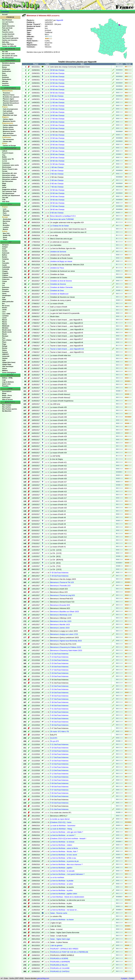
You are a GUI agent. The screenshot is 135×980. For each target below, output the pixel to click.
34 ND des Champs (57, 197)
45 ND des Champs (57, 90)
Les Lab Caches (8, 22)
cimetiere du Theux (57, 268)
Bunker (5, 257)
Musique (5, 336)
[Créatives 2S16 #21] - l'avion (61, 822)
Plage (4, 344)
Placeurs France (9, 95)
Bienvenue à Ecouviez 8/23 (60, 605)
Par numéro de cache (10, 56)
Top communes (8, 139)
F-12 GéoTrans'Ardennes (59, 774)
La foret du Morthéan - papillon (61, 868)
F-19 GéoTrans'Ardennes (59, 751)
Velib (4, 360)
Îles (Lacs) (6, 306)
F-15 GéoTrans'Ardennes (59, 764)
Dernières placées (9, 63)
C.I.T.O (4, 161)
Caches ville (7, 141)
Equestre (5, 289)
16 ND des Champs (57, 116)
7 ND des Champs (57, 187)
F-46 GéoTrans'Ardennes (59, 725)
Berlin (5, 223)
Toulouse (6, 215)
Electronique (7, 167)
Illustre (5, 308)
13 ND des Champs (57, 109)
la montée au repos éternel (60, 819)
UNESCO (5, 354)
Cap (4, 261)
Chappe (5, 271)
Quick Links (6, 384)
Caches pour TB (8, 159)
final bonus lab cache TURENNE (62, 219)
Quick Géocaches (8, 26)
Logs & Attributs (8, 382)
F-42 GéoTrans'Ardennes (59, 712)
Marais (5, 322)
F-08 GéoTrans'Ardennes (59, 787)
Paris (5, 213)
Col (3, 285)
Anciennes (6, 65)
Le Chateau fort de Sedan (59, 226)
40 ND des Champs (57, 73)
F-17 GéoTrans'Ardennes (59, 757)
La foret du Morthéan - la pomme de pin (64, 861)
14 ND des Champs (57, 112)
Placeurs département (11, 101)
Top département (8, 193)
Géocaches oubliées (9, 179)
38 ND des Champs (57, 210)
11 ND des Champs (57, 103)
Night (4, 185)
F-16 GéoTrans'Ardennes (59, 761)
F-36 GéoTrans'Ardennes (59, 696)
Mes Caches (7, 407)
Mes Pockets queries (10, 409)
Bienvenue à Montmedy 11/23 (61, 615)
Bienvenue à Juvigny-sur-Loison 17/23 (64, 634)
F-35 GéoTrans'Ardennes (59, 573)
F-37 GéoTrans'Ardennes (59, 699)
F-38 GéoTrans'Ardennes (59, 702)
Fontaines (6, 291)
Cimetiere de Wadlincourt (59, 294)
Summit (5, 352)
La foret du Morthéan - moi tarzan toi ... (64, 910)
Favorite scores (8, 32)
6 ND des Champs (57, 184)
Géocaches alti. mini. (10, 173)
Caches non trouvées (10, 40)
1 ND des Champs (57, 167)
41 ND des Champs (57, 77)
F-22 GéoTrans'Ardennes (59, 654)
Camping (5, 259)
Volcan (5, 368)
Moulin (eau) (7, 330)
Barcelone (6, 221)
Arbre (4, 249)
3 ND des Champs (57, 174)
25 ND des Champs (57, 145)
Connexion (5, 12)
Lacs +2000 (6, 314)
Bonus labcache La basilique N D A (63, 216)
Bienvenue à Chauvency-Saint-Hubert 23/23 (66, 650)
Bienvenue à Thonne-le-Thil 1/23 (62, 582)
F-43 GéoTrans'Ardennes (59, 715)
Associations (7, 391)
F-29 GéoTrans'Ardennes (59, 676)
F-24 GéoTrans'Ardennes (59, 660)
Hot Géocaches (8, 181)
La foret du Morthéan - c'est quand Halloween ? (67, 874)
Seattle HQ (7, 235)
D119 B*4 (54, 738)
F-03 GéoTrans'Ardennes (59, 803)
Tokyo (5, 239)
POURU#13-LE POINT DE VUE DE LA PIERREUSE (69, 952)
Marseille (6, 211)
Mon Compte (7, 405)
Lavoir (4, 318)
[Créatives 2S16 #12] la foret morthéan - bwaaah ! (68, 839)
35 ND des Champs (57, 200)
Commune (6, 163)
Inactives (5, 83)
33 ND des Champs (57, 193)
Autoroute (6, 253)
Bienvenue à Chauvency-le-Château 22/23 (65, 647)
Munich (5, 229)
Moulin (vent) (7, 332)
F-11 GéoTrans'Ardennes (59, 777)
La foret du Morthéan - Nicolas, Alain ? (64, 852)
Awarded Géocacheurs (11, 103)
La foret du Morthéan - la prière (61, 890)
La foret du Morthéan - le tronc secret (64, 855)
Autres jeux (6, 397)
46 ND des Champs (57, 93)
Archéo (5, 251)
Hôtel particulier (8, 302)
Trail (4, 200)
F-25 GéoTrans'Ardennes (59, 663)
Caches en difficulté (9, 46)
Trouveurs (6, 93)
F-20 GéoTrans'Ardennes (59, 748)
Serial (4, 187)
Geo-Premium (7, 20)
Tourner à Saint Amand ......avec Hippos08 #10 (67, 349)
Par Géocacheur (8, 58)
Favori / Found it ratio (10, 169)
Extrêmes (6, 77)
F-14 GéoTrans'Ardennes (59, 767)
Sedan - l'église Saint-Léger (60, 939)
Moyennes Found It (10, 135)
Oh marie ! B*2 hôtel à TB (59, 732)
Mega (4, 183)
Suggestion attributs (9, 189)
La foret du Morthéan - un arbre (61, 884)
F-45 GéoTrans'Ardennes (59, 722)
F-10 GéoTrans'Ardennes (59, 780)
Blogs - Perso (7, 395)
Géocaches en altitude (10, 177)
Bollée (4, 157)
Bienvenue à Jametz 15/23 (60, 628)
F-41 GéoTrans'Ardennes (59, 709)
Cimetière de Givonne (58, 284)
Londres (6, 227)
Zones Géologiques (9, 372)
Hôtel (4, 300)
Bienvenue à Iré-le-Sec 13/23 (61, 621)
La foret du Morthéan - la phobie (62, 881)
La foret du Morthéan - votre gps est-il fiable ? (67, 832)
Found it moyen (8, 153)
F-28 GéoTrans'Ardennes (59, 673)
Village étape (7, 364)
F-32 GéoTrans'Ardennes (59, 686)
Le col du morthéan (57, 877)
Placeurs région (8, 99)
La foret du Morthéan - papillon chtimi (64, 894)
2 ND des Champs (57, 171)
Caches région (8, 119)
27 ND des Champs (57, 151)
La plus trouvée (8, 36)
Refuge (5, 346)
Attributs (5, 24)
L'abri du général (56, 946)
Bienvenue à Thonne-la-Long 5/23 (62, 595)
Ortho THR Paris (8, 44)
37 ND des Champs (57, 206)
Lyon (5, 209)
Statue (4, 350)
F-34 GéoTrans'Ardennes (59, 693)
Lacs (4, 312)
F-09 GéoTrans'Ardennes (59, 783)
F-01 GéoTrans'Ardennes (59, 809)
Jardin (4, 310)
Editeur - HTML (7, 378)
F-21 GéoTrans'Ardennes (59, 745)
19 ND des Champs (57, 125)
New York (6, 233)
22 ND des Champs (57, 135)
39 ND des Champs (57, 70)
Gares (4, 293)
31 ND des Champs (57, 164)
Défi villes (6, 42)
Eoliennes (6, 287)
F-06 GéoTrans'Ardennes (59, 793)
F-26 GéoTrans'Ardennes (59, 667)
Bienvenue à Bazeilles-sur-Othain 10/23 (64, 612)
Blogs (4, 393)
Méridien (5, 328)
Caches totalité (8, 113)
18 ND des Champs (57, 122)
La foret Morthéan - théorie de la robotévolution (67, 897)
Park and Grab (7, 28)
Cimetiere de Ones (57, 291)
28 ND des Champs (57, 154)
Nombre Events (8, 129)
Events (5, 75)
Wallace (5, 370)
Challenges (6, 69)
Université (6, 356)
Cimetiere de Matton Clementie (61, 287)
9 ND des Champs (57, 96)
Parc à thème (7, 340)
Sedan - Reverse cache (59, 913)
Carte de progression (10, 109)
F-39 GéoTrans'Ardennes (59, 576)
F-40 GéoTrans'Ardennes (59, 706)
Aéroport (5, 245)
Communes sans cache (10, 165)
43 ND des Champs (57, 83)
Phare (4, 342)
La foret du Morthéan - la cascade (62, 871)
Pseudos (5, 386)
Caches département (10, 125)
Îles (3, 304)
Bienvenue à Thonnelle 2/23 (60, 586)
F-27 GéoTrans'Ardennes (59, 670)
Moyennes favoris (9, 121)
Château (5, 275)
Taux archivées (8, 133)
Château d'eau (7, 277)
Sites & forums (7, 399)
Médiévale (6, 326)
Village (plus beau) (9, 362)
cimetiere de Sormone (58, 252)
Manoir (5, 320)
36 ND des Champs (57, 203)
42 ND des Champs (57, 80)
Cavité (4, 265)
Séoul (5, 237)
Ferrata (5, 171)
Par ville (5, 52)
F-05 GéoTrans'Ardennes (59, 796)
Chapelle (5, 273)
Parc (4, 338)
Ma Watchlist (7, 411)
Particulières (7, 79)
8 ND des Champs (57, 213)
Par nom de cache (9, 54)
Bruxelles (6, 225)
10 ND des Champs (57, 99)
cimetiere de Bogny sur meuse (61, 261)
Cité (4, 283)
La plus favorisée (8, 34)
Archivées (6, 85)
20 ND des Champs (57, 128)
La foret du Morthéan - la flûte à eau (63, 858)
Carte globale (8, 111)
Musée (4, 334)
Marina (5, 324)
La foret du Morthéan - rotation (61, 845)
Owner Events (8, 105)
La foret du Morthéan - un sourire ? (63, 835)
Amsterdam (7, 219)
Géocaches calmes (9, 175)
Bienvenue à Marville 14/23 (60, 625)
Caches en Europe (9, 146)
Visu (4, 155)
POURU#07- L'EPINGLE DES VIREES (64, 949)
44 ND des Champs (57, 86)
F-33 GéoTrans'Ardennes (59, 689)
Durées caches (8, 127)
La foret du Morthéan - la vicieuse (62, 842)
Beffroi (5, 255)
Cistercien (6, 279)
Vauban (5, 358)
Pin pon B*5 (54, 741)
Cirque (5, 281)
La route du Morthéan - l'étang (61, 829)
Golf (4, 297)
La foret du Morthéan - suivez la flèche (64, 848)
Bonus (4, 67)
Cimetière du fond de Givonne (61, 281)
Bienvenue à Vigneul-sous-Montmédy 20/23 (66, 641)
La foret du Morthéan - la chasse (62, 920)
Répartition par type (10, 115)
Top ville (5, 198)
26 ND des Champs (57, 148)
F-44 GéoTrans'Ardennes (59, 719)
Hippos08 (60, 20)
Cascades (6, 263)
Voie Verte (6, 202)
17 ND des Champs (57, 119)
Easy (4, 73)
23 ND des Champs (57, 138)
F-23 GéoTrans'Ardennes (59, 657)
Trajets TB (6, 30)
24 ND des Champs (57, 141)
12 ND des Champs (57, 106)
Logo (4, 380)
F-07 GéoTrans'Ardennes (59, 790)
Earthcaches (7, 71)
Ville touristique (8, 366)
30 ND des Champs (57, 161)
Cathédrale (6, 267)
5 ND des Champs (57, 180)
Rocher (5, 348)
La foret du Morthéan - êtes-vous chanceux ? (66, 864)
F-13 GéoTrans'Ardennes (59, 770)
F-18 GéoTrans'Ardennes (59, 754)
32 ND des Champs (57, 190)
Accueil (5, 14)
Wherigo (5, 81)
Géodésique (6, 295)
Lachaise (5, 316)
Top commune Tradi (9, 191)
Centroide (6, 269)
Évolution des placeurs (11, 97)
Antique (5, 247)
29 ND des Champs (57, 158)
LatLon (5, 151)
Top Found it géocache (10, 38)
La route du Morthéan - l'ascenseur (63, 826)
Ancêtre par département (11, 195)
